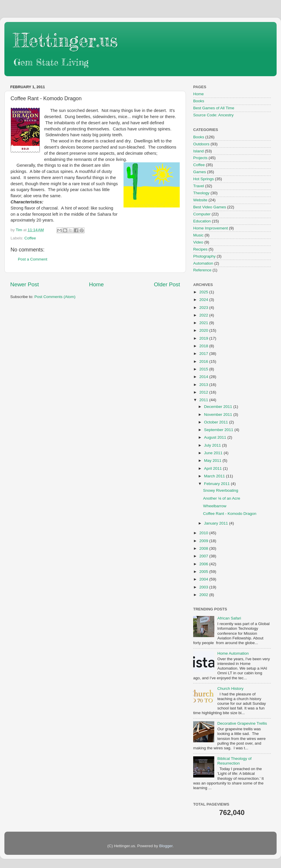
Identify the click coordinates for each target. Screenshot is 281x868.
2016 (204, 361)
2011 (204, 400)
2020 (204, 330)
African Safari (229, 618)
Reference (202, 270)
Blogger (166, 846)
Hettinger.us (65, 40)
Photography (204, 256)
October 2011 (217, 422)
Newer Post (25, 284)
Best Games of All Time (214, 108)
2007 (204, 556)
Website (200, 200)
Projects (200, 158)
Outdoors (201, 144)
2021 (204, 323)
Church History (230, 689)
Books (199, 101)
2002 (204, 595)
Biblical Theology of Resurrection (234, 761)
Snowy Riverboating (221, 490)
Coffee (30, 238)
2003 (204, 587)
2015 (204, 369)
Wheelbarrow (215, 506)
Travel (199, 186)
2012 (204, 392)
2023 (204, 308)
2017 (204, 354)
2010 (204, 533)
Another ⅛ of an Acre (222, 498)
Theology (201, 193)
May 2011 (213, 461)
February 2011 (217, 484)
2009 (204, 541)
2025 (204, 292)
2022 (204, 315)
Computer (202, 214)
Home (96, 284)
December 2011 (219, 407)
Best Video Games (210, 207)
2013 (204, 385)
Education (202, 221)
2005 (204, 572)
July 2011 (213, 445)
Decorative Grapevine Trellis (242, 723)
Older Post (167, 284)
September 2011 (219, 430)
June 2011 (214, 453)
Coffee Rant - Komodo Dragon (230, 514)
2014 (204, 377)
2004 (204, 579)
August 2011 (216, 437)
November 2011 (219, 415)
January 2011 (217, 523)
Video (198, 242)
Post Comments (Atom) (55, 297)
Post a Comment (33, 259)
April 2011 (214, 468)
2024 (204, 300)
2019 (204, 338)
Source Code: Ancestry (213, 115)
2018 (204, 346)
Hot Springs (204, 179)
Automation (203, 263)
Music (198, 235)
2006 (204, 564)
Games (200, 172)
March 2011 (215, 476)
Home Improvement (211, 228)
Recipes (200, 249)
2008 (204, 548)
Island (198, 151)
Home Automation (233, 653)
